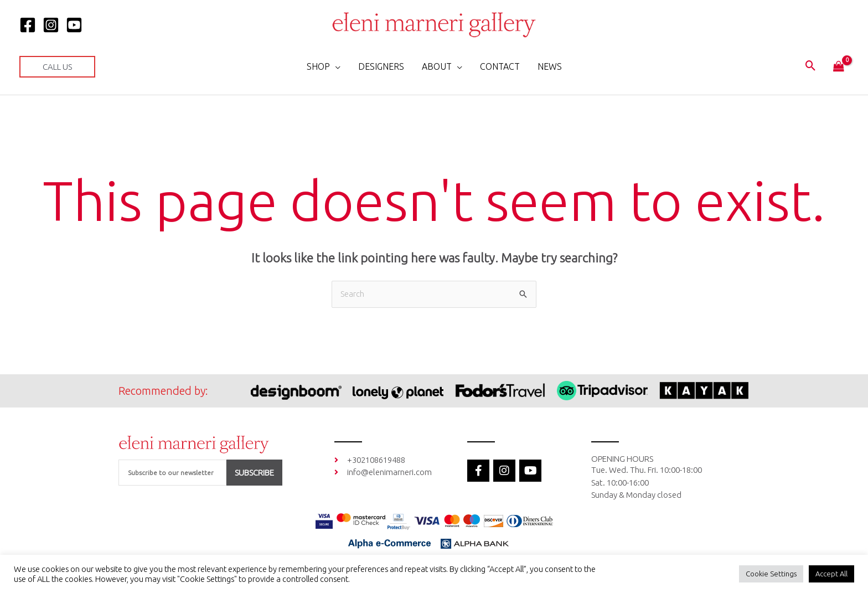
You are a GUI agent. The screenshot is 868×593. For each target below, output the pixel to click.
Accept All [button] (831, 574)
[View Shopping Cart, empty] (839, 67)
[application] (335, 66)
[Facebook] (28, 25)
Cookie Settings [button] (771, 574)
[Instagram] (51, 25)
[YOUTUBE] (74, 25)
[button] (57, 67)
